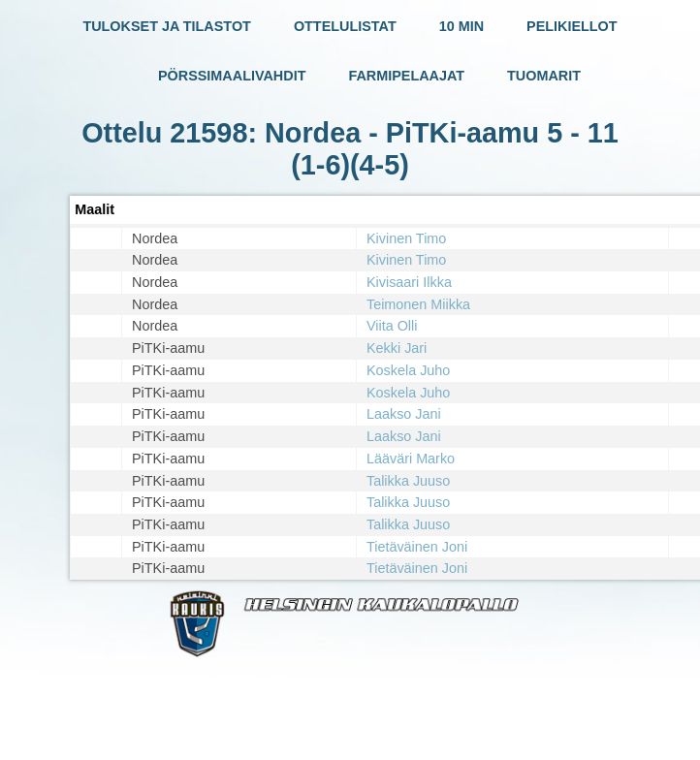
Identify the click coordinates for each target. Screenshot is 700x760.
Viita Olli (392, 326)
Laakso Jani (404, 414)
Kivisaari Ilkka (409, 282)
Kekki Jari (397, 348)
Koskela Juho (408, 370)
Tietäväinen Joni (417, 547)
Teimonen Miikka (418, 304)
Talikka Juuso (408, 481)
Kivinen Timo (406, 238)
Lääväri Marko (411, 459)
